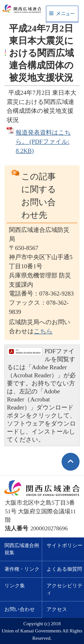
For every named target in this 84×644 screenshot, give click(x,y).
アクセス (57, 609)
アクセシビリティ (65, 589)
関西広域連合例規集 (22, 549)
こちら (43, 331)
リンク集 (15, 586)
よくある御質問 (64, 569)
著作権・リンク (22, 569)
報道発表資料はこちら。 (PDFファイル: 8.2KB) (43, 142)
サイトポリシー (65, 545)
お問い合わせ (20, 609)
